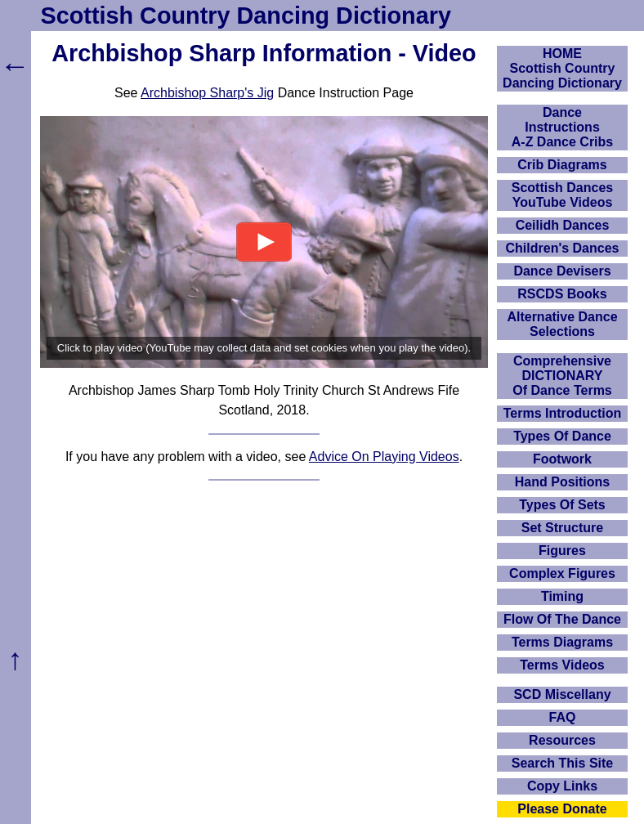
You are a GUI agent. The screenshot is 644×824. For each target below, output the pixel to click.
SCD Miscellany (562, 694)
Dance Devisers (562, 271)
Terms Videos (562, 665)
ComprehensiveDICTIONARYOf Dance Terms (562, 376)
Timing (562, 596)
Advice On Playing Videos (384, 457)
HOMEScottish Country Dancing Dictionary (562, 68)
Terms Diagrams (562, 642)
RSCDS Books (562, 294)
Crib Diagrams (562, 165)
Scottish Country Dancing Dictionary (246, 16)
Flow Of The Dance (562, 619)
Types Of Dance (562, 436)
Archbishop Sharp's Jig (207, 93)
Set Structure (562, 528)
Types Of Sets (562, 505)
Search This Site (563, 763)
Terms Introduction (563, 413)
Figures (562, 551)
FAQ (563, 717)
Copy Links (562, 786)
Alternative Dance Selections (562, 324)
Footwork (562, 459)
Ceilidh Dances (563, 225)
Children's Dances (563, 248)
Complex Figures (562, 573)
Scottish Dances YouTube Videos (562, 195)
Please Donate (562, 809)
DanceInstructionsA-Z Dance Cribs (562, 127)
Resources (562, 740)
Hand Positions (562, 482)
